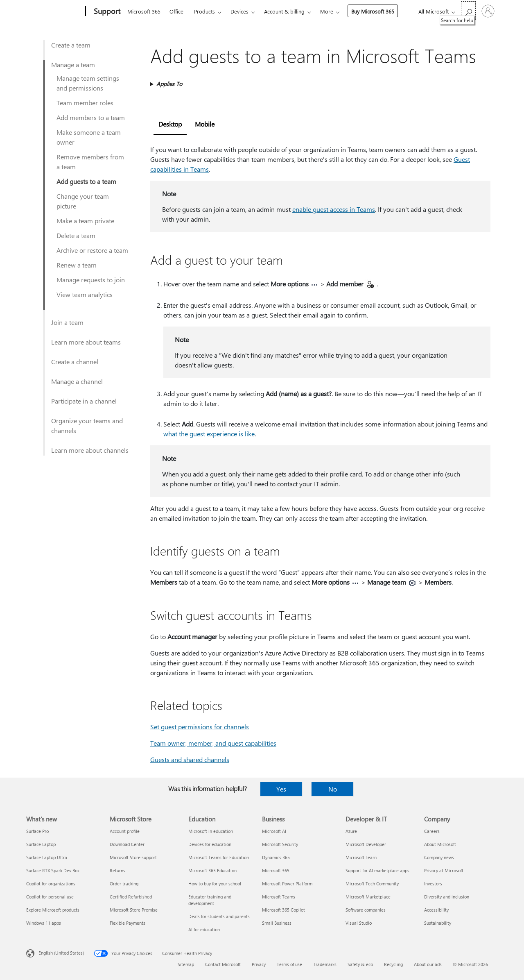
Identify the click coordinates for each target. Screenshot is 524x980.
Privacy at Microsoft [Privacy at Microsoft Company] (444, 870)
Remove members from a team (90, 162)
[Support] (106, 11)
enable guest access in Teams (334, 209)
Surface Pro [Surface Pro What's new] (37, 831)
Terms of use (289, 964)
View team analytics (85, 294)
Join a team (67, 322)
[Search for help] (468, 10)
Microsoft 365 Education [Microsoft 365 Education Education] (212, 870)
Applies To (169, 84)
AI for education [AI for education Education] (204, 929)
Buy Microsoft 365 (373, 11)
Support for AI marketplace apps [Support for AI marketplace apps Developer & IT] (377, 870)
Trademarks (325, 964)
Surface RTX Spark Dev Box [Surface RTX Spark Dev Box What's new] (53, 870)
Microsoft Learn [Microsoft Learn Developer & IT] (361, 857)
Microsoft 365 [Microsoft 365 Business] (276, 870)
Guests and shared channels (190, 759)
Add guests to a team (86, 181)
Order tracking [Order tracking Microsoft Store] (124, 884)
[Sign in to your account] (488, 11)
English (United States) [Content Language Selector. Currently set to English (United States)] (61, 953)
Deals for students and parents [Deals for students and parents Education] (219, 916)
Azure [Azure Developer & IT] (351, 831)
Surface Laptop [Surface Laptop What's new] (41, 844)
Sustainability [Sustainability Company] (438, 923)
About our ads (428, 964)
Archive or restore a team (92, 250)
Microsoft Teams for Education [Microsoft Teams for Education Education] (219, 857)
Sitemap (186, 964)
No (333, 789)
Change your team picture (83, 201)
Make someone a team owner (89, 137)
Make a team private (85, 221)
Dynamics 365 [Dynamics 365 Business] (276, 857)
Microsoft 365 (144, 11)
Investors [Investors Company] (433, 884)
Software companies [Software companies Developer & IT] (366, 910)
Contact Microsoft (223, 964)
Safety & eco (360, 964)
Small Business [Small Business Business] (277, 923)
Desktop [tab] (170, 124)
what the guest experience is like (209, 434)
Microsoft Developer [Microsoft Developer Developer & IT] (366, 844)
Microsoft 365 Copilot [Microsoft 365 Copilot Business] (283, 910)
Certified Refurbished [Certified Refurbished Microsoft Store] (131, 897)
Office (176, 11)
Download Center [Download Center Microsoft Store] (127, 844)
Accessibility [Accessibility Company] (436, 910)
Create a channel (75, 362)
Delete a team (76, 235)
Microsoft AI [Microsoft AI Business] (274, 831)
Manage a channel (77, 381)
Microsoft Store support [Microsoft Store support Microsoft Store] (133, 857)
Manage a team (73, 65)
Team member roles (85, 103)
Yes (281, 789)
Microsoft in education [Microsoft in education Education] (211, 831)
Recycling (393, 964)
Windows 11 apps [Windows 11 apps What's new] (44, 923)
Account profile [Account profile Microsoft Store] (125, 831)
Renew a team (77, 265)
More (327, 11)
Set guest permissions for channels (200, 727)
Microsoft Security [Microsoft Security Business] (280, 844)
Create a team (71, 45)
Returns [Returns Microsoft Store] (117, 870)
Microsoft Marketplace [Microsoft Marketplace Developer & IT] (368, 897)
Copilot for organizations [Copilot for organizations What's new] (51, 884)
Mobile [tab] (205, 124)
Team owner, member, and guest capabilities (213, 743)
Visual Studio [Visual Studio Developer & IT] (359, 923)
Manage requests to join (91, 280)
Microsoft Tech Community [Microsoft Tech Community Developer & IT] (372, 884)
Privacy (259, 964)
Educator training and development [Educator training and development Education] (210, 900)
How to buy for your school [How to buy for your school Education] (215, 884)
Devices (239, 11)
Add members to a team (91, 117)
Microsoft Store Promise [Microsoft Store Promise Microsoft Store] (134, 910)
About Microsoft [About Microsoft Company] (440, 844)
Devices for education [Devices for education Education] (210, 844)
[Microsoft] (54, 11)
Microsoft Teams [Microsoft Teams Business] (279, 897)
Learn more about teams (86, 342)
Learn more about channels (90, 450)
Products (204, 11)
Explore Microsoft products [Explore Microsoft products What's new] (53, 910)
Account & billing (284, 11)
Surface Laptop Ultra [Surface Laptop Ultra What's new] (47, 857)
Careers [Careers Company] (432, 831)
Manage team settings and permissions (88, 83)
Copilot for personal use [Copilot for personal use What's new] (50, 897)
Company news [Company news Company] (439, 857)
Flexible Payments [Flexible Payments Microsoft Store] (128, 923)
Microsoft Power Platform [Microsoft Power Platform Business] (287, 884)
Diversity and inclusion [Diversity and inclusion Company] (447, 897)
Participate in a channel (84, 401)
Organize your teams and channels (87, 425)
